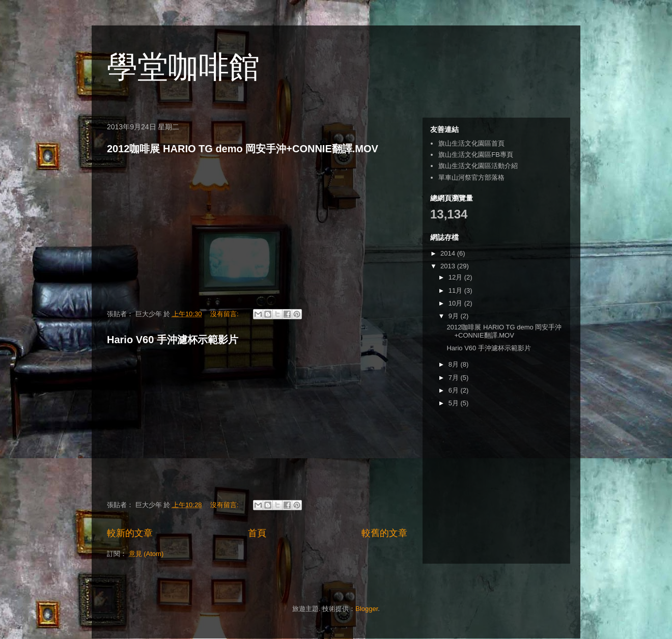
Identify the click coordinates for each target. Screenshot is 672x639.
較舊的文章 (384, 533)
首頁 (257, 533)
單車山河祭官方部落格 (471, 177)
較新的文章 (130, 533)
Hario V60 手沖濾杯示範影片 (173, 340)
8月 (455, 364)
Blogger (367, 609)
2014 (449, 253)
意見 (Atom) (146, 554)
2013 (449, 266)
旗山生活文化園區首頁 (471, 143)
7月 (455, 378)
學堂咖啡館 (183, 67)
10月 (456, 303)
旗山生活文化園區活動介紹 (478, 166)
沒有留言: (225, 314)
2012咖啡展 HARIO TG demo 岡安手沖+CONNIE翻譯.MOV (243, 149)
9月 (455, 316)
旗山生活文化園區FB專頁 (476, 155)
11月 (456, 290)
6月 (455, 390)
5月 (455, 403)
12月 (456, 277)
